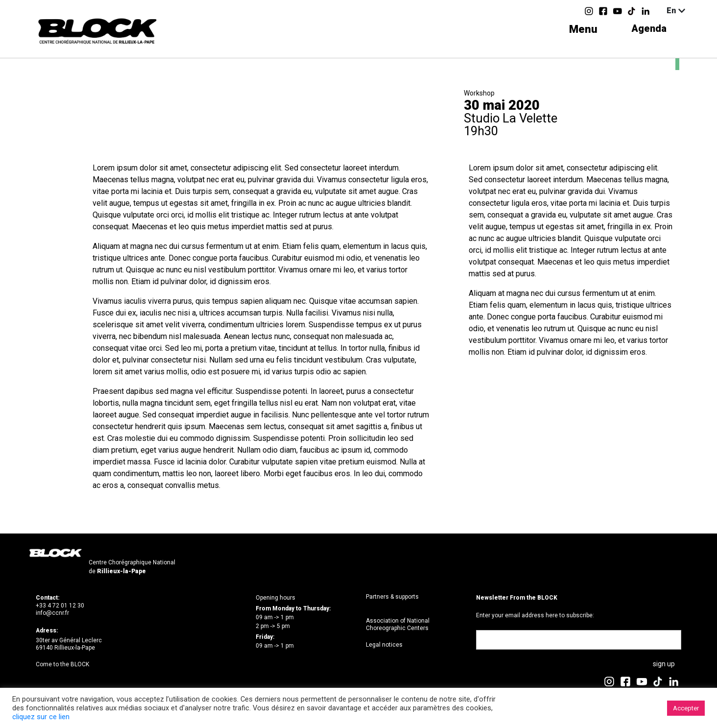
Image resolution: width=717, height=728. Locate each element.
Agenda (647, 29)
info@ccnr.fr (52, 613)
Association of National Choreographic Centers (398, 625)
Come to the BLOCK (62, 664)
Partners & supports (392, 597)
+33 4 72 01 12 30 (60, 606)
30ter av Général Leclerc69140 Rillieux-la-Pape (69, 644)
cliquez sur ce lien (41, 717)
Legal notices (384, 645)
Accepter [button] (686, 708)
